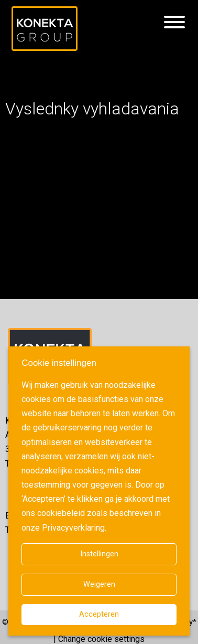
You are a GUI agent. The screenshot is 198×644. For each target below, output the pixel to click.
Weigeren (99, 584)
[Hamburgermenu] (174, 23)
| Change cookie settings (99, 639)
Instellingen (99, 554)
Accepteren (99, 614)
